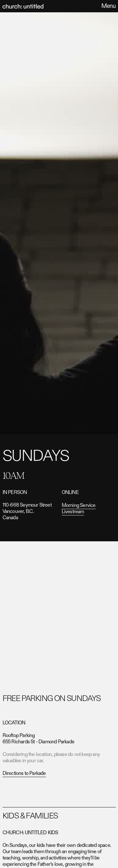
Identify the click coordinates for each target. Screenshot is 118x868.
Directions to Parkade (24, 773)
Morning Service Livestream (79, 509)
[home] (23, 6)
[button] (107, 6)
